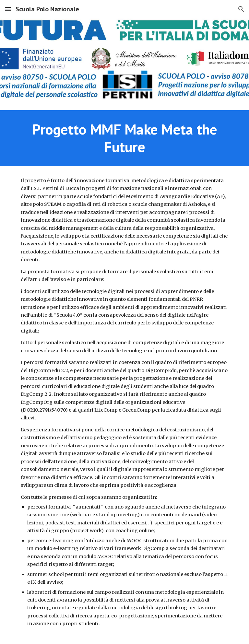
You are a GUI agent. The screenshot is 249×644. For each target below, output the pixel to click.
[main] (124, 138)
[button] (8, 9)
